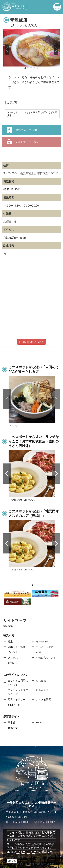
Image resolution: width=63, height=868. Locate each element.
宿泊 (38, 652)
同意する (12, 861)
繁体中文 (13, 728)
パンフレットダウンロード (18, 692)
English (40, 722)
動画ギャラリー (45, 690)
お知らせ (13, 663)
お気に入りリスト (46, 658)
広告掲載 (41, 681)
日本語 (12, 722)
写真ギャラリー (17, 699)
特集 (10, 641)
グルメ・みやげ (45, 647)
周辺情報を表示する (32, 342)
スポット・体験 (17, 647)
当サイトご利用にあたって (18, 683)
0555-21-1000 (20, 822)
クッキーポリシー (26, 852)
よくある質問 (44, 699)
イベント (13, 652)
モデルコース (44, 641)
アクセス (13, 658)
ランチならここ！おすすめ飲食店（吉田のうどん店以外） (32, 114)
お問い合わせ (15, 705)
